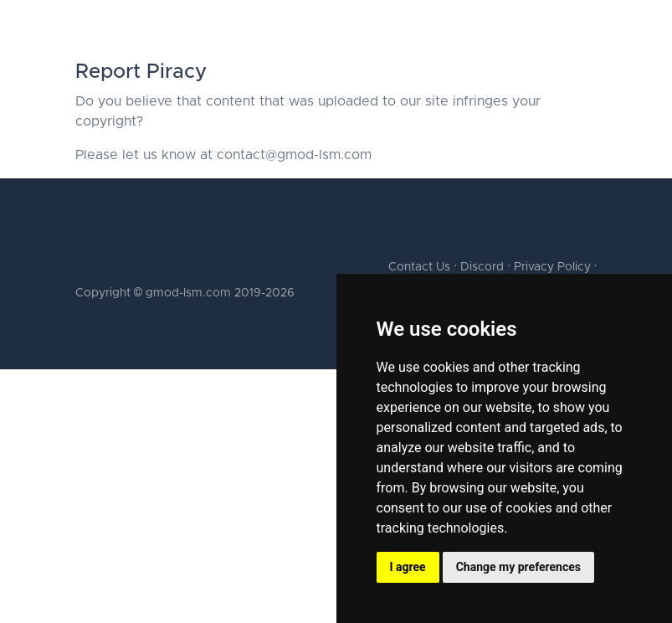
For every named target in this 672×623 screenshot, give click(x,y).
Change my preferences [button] (518, 567)
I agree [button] (408, 567)
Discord (482, 267)
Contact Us (419, 267)
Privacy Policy (552, 267)
